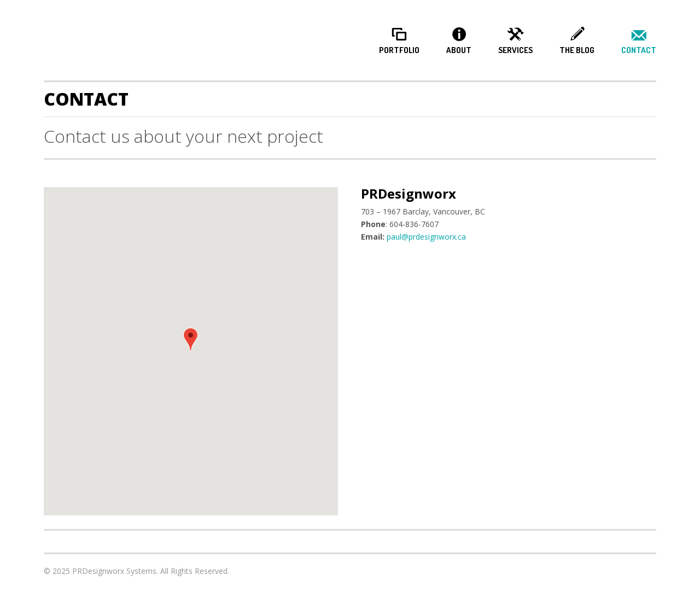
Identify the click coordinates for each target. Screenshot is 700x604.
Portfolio (399, 50)
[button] (191, 339)
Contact (639, 50)
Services (515, 50)
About (459, 50)
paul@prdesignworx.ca (426, 237)
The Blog (577, 50)
